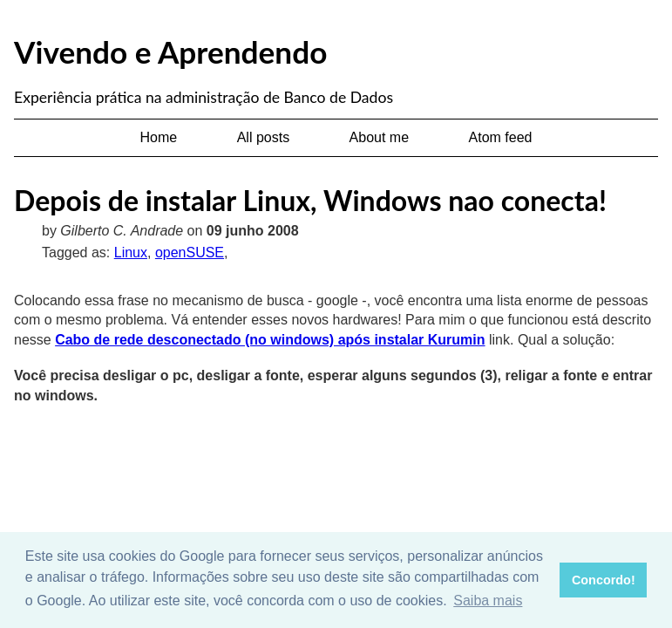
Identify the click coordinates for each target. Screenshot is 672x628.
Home (159, 137)
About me (379, 137)
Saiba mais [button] (488, 601)
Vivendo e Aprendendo (170, 51)
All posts (263, 137)
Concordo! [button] (604, 580)
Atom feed (501, 137)
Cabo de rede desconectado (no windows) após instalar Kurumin (270, 340)
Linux (131, 253)
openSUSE (190, 253)
